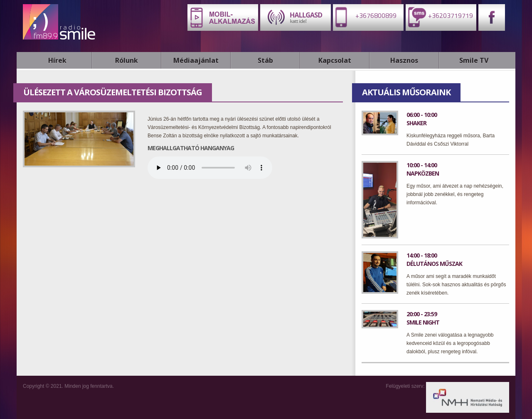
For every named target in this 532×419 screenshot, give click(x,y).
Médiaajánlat (196, 60)
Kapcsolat (335, 60)
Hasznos (404, 60)
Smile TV (474, 60)
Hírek (57, 60)
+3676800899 (365, 17)
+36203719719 (439, 17)
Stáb (265, 60)
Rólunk (127, 60)
